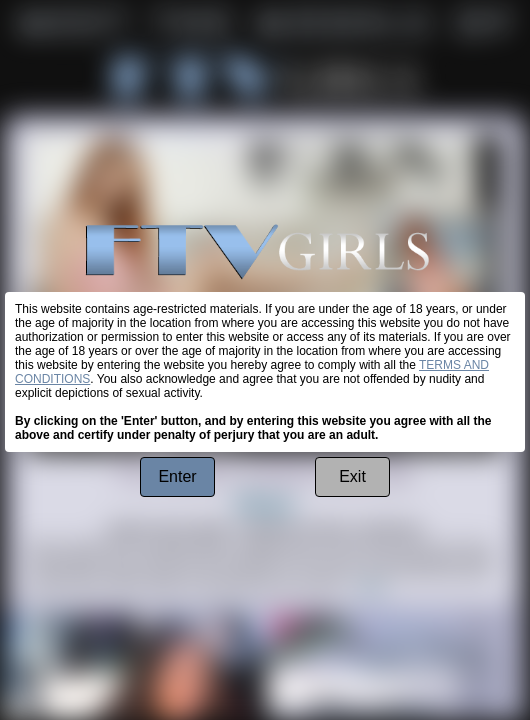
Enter (177, 476)
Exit (352, 476)
